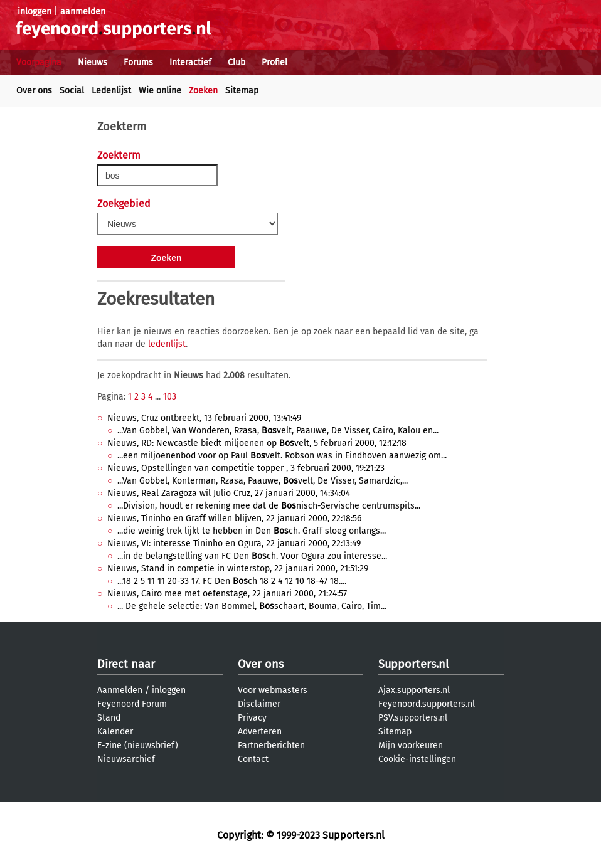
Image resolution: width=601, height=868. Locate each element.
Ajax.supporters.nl (414, 690)
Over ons (34, 91)
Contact (253, 759)
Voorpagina (39, 62)
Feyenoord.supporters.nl (427, 704)
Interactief (190, 62)
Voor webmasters (273, 690)
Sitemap (242, 91)
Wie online (160, 91)
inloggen (35, 12)
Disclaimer (259, 704)
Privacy (252, 718)
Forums (138, 62)
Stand (109, 718)
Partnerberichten (271, 745)
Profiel (274, 62)
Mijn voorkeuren (411, 745)
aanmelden (83, 12)
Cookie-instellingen (417, 759)
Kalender (115, 732)
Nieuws (93, 62)
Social (72, 91)
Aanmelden (120, 690)
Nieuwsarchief (126, 759)
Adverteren (260, 732)
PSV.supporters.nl (413, 718)
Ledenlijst (111, 91)
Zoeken (203, 91)
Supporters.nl (413, 664)
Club (237, 62)
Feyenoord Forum (132, 704)
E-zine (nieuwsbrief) (138, 745)
